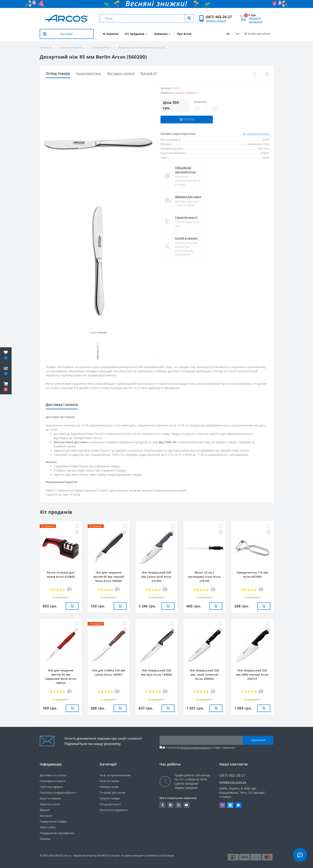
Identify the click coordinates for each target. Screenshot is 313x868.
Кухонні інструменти (71, 48)
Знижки (45, 839)
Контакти (46, 816)
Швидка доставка (188, 197)
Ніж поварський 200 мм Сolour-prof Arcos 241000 (157, 577)
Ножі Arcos (46, 48)
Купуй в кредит (186, 238)
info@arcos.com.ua (233, 782)
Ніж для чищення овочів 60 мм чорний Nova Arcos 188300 (109, 577)
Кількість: (200, 102)
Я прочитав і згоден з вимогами (200, 748)
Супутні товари (110, 798)
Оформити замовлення (256, 20)
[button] (219, 17)
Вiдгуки (45, 810)
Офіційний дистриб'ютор (185, 170)
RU (238, 34)
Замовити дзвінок (216, 21)
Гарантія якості (186, 217)
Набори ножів (109, 787)
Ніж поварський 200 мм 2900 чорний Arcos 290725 (252, 675)
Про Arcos (184, 34)
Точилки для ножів (112, 793)
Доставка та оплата (53, 775)
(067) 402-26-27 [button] (233, 775)
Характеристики (89, 73)
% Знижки (111, 34)
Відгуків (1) (149, 73)
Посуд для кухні (110, 804)
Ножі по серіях (109, 781)
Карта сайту (48, 827)
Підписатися (258, 740)
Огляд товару (58, 73)
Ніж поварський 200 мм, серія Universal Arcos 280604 (204, 675)
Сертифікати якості (53, 781)
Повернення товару (53, 821)
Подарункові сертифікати (57, 833)
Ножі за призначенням (115, 775)
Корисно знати (50, 804)
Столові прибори (101, 48)
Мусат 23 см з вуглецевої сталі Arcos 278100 (204, 577)
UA (228, 34)
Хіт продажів (136, 34)
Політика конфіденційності (195, 748)
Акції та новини (50, 798)
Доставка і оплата (121, 73)
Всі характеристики (256, 134)
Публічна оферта (51, 787)
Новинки (162, 34)
